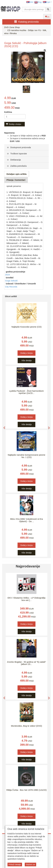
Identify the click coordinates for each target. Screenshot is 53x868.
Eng (38, 2)
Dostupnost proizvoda (19, 147)
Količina (8, 112)
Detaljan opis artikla (17, 174)
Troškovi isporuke (17, 154)
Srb (30, 2)
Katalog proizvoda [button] (26, 22)
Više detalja (26, 360)
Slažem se (30, 864)
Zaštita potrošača (16, 166)
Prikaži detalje (15, 864)
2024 (7, 275)
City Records (11, 287)
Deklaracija (14, 160)
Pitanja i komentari (16, 180)
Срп (47, 2)
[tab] (26, 147)
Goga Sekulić (11, 281)
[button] (3, 426)
